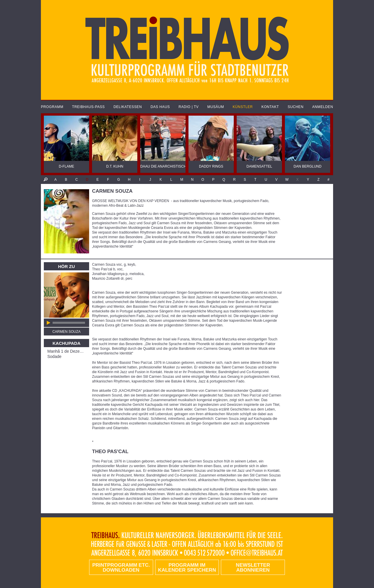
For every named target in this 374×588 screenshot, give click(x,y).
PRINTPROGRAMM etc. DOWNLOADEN (121, 568)
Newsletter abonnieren (253, 568)
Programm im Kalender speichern (187, 568)
